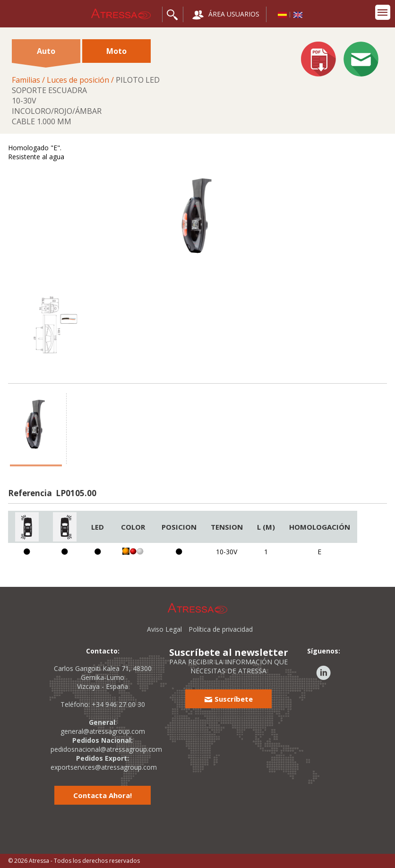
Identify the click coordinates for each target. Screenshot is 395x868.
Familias (26, 80)
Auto (46, 54)
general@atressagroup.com (103, 731)
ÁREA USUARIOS (226, 15)
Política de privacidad (221, 629)
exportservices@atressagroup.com (104, 767)
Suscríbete (228, 699)
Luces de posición (78, 80)
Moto (116, 51)
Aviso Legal (164, 629)
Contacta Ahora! (103, 795)
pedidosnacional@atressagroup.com (106, 749)
